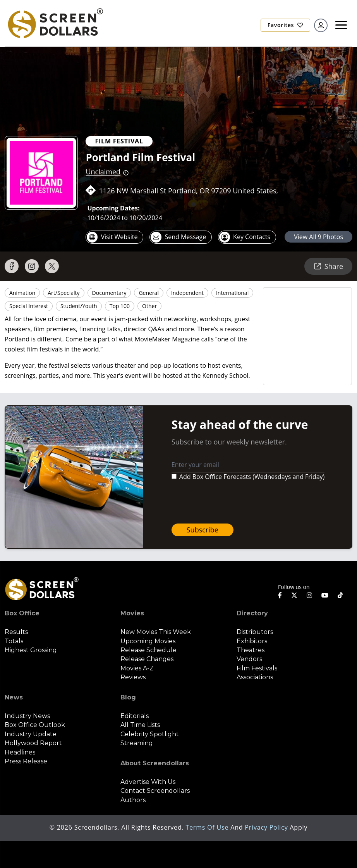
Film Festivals (257, 668)
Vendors (249, 659)
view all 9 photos (318, 237)
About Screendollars (155, 763)
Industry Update (31, 734)
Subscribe (203, 530)
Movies (132, 613)
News (14, 697)
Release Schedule (148, 650)
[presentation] (230, 502)
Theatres (251, 650)
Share (328, 266)
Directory (252, 613)
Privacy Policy (267, 827)
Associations (255, 677)
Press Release (26, 761)
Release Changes (147, 659)
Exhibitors (252, 641)
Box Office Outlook (35, 725)
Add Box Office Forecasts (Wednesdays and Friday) (252, 477)
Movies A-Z (137, 668)
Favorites (285, 25)
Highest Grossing (31, 650)
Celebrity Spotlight (150, 734)
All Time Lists (140, 725)
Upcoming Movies (148, 641)
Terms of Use (208, 827)
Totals (14, 641)
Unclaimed (103, 172)
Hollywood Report (33, 743)
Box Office (22, 613)
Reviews (133, 677)
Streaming (137, 743)
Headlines (20, 752)
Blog (128, 697)
